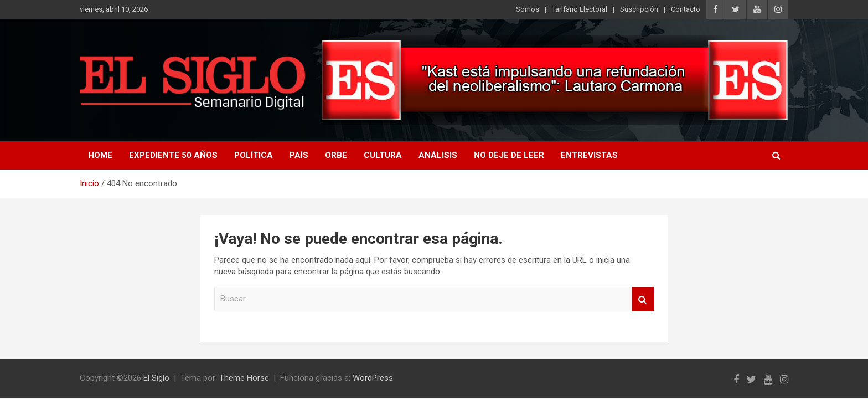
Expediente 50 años (173, 155)
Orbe (336, 155)
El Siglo (156, 378)
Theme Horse (244, 378)
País (299, 155)
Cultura (383, 155)
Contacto (686, 9)
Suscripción (639, 9)
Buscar (643, 299)
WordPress (373, 378)
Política (254, 155)
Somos (528, 9)
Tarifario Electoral (580, 9)
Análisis (438, 155)
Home (100, 155)
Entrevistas (589, 155)
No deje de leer (509, 155)
